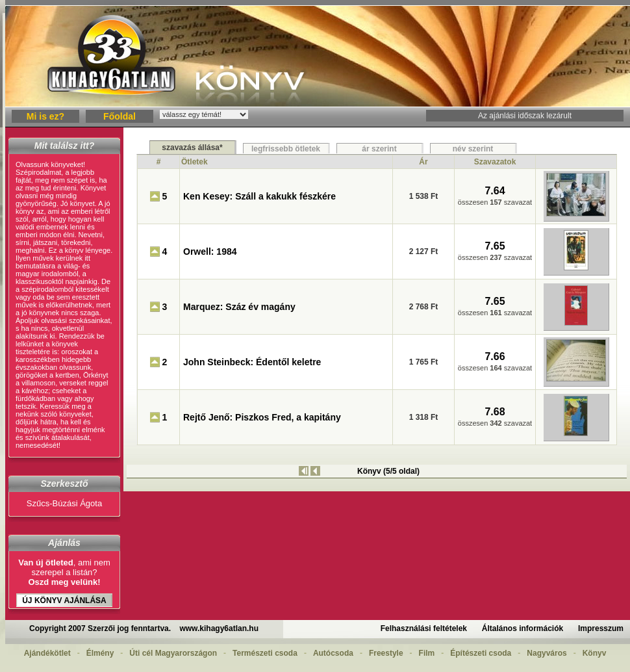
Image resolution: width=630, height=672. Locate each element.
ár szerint (379, 149)
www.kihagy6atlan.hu (219, 628)
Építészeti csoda (481, 653)
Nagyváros (547, 653)
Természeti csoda (265, 653)
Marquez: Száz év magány (239, 307)
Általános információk (523, 628)
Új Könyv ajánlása (64, 601)
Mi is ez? (45, 116)
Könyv (595, 653)
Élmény (100, 653)
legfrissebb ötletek (286, 149)
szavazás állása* (192, 148)
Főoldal (120, 116)
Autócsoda (333, 653)
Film (427, 653)
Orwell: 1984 (210, 252)
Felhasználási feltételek (424, 628)
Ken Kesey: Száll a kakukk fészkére (259, 196)
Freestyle (386, 653)
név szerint (473, 149)
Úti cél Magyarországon (173, 653)
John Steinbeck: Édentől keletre (252, 362)
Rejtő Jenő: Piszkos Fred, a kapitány (262, 417)
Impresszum (601, 628)
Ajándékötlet (47, 653)
